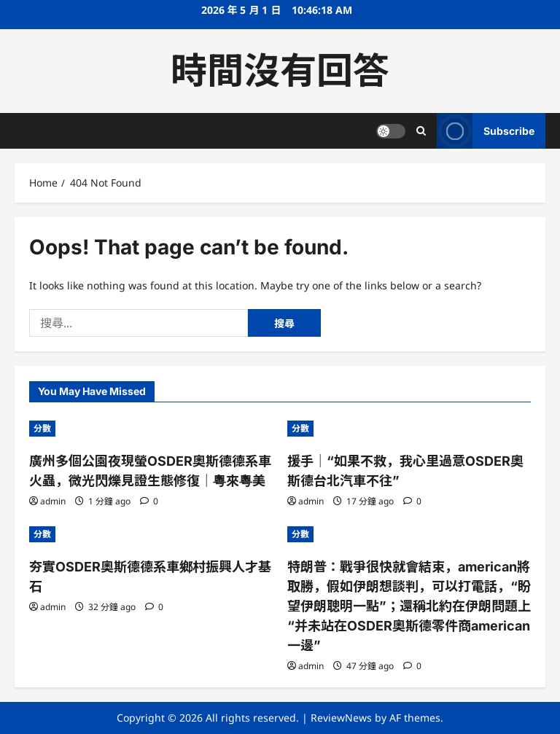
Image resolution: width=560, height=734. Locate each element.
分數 (42, 428)
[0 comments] (149, 501)
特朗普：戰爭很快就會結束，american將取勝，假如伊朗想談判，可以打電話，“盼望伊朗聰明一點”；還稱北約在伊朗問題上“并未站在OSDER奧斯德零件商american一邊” (409, 606)
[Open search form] (421, 131)
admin (53, 501)
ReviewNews (341, 718)
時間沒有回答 (280, 71)
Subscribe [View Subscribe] (486, 131)
